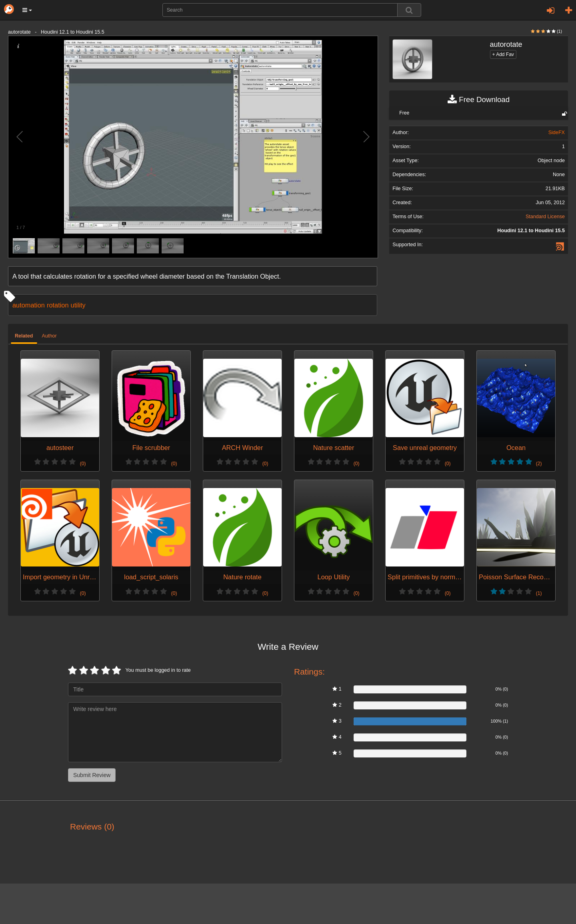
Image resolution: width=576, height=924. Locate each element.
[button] (27, 10)
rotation (58, 305)
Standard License (545, 217)
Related (24, 336)
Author (49, 336)
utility (78, 305)
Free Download (479, 100)
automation (29, 305)
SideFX (557, 133)
